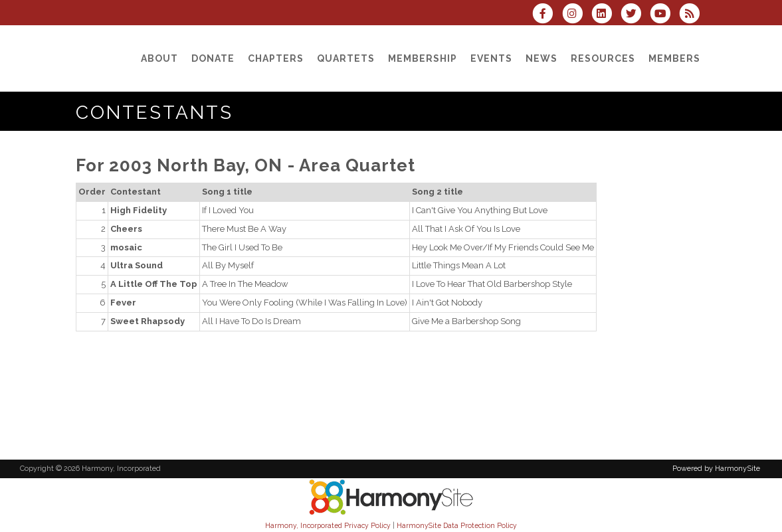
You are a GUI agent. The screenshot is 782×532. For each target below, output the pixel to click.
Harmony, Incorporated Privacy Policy (328, 525)
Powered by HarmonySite (716, 469)
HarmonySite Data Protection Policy (457, 525)
